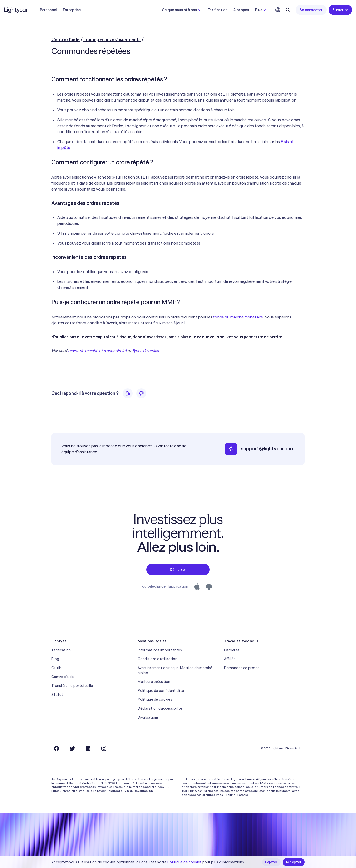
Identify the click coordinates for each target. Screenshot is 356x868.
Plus (261, 10)
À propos (241, 10)
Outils (57, 668)
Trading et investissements (112, 39)
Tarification (218, 10)
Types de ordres (145, 351)
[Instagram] (104, 748)
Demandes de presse (242, 668)
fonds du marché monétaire (238, 317)
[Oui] (128, 393)
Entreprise (72, 10)
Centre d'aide (66, 39)
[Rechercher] (288, 10)
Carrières (232, 650)
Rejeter (271, 862)
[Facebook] (56, 748)
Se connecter (311, 10)
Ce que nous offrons (182, 10)
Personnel (48, 10)
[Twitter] (72, 748)
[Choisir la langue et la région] (278, 10)
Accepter (294, 862)
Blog (55, 659)
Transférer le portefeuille (72, 686)
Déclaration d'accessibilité (160, 708)
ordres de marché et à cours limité (97, 351)
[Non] (141, 393)
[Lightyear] (16, 10)
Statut (57, 695)
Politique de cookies (155, 699)
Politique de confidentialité (161, 691)
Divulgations (148, 717)
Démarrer (178, 570)
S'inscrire (340, 10)
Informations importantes (160, 650)
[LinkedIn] (88, 748)
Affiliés (230, 659)
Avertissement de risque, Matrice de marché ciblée (175, 670)
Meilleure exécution (154, 682)
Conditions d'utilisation (157, 659)
